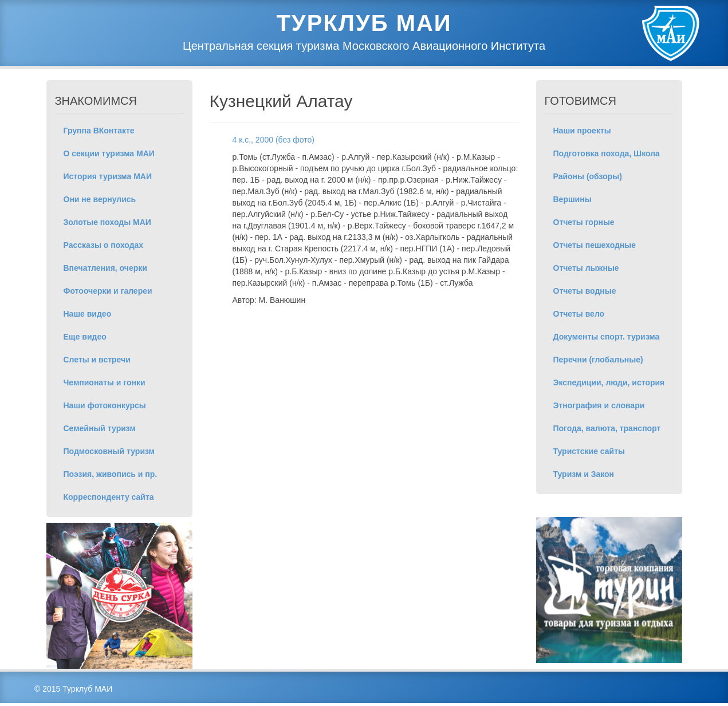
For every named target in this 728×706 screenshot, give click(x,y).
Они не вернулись (100, 199)
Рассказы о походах (104, 245)
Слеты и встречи (97, 360)
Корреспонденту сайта (109, 497)
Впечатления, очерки (105, 268)
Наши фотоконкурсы (105, 405)
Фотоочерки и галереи (108, 291)
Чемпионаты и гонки (105, 382)
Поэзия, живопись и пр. (111, 474)
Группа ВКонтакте (99, 131)
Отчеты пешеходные (595, 245)
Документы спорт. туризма (607, 337)
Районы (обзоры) (588, 176)
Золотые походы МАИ (107, 222)
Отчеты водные (585, 291)
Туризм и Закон (584, 474)
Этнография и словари (599, 405)
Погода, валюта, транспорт (607, 428)
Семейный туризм (100, 428)
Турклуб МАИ (364, 23)
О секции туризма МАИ (109, 153)
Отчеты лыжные (586, 268)
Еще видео (85, 337)
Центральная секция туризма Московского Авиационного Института (364, 46)
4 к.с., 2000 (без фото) (274, 140)
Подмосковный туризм (109, 451)
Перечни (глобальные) (598, 360)
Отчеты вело (579, 314)
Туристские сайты (589, 451)
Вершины (572, 199)
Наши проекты (582, 131)
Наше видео (88, 314)
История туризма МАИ (108, 176)
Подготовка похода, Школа (607, 153)
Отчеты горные (584, 222)
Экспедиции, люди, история (609, 382)
